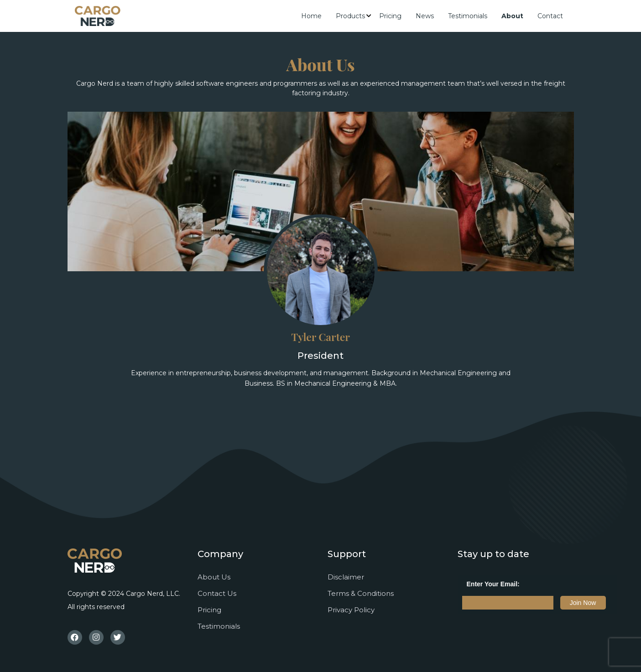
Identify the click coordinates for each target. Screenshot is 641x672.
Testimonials (468, 16)
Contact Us (217, 593)
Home (311, 16)
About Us (214, 577)
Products (350, 16)
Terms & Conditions (361, 593)
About (512, 16)
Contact (550, 16)
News (425, 16)
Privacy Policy (351, 610)
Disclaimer (346, 577)
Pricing (390, 16)
